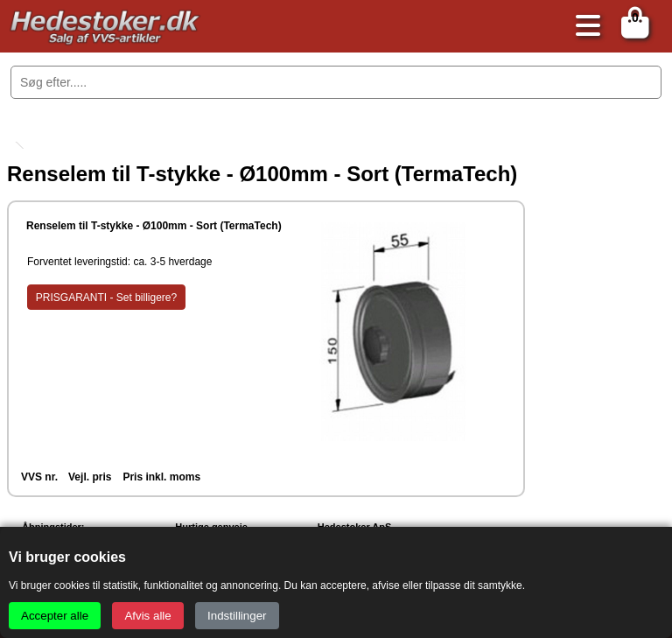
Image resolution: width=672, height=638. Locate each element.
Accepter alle (55, 616)
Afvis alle (147, 616)
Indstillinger (237, 616)
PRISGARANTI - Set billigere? (106, 298)
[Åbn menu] (584, 27)
